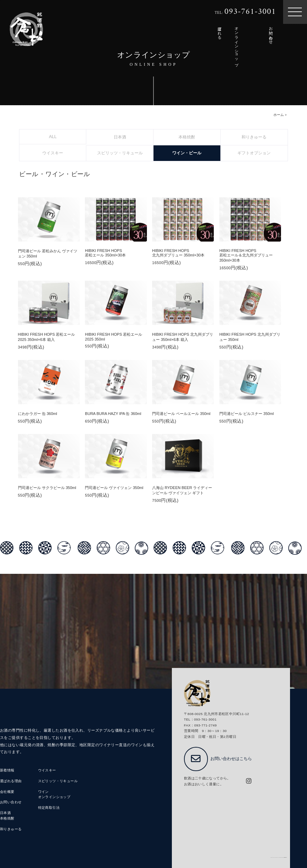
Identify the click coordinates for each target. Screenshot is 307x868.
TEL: (245, 12)
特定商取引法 (49, 808)
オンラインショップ (54, 797)
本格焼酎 (7, 818)
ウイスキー (47, 770)
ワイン (43, 792)
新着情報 (7, 770)
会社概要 (7, 792)
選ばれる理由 (11, 781)
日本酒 (5, 813)
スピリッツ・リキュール (58, 781)
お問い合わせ (11, 802)
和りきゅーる (11, 829)
